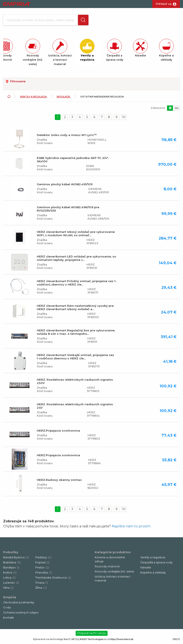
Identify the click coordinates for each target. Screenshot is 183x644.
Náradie (146, 569)
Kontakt (9, 619)
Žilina (41, 589)
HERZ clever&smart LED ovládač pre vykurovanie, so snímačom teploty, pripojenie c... (76, 259)
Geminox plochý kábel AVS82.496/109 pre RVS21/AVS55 (68, 210)
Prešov (42, 569)
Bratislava (12, 564)
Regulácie (64, 98)
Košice (10, 574)
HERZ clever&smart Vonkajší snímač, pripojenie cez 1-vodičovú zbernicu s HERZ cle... (75, 358)
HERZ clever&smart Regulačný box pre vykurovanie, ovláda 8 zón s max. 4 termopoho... (76, 333)
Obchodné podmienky (19, 604)
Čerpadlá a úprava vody (156, 564)
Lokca (9, 579)
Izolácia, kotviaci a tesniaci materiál (113, 580)
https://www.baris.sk (121, 640)
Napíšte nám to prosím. (131, 527)
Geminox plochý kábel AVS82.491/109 (65, 185)
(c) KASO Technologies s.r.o (93, 640)
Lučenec (11, 584)
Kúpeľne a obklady (153, 574)
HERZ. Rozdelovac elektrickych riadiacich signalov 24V (75, 407)
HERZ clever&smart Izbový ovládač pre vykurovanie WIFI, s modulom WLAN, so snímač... (76, 235)
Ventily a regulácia (34, 98)
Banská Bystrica (16, 559)
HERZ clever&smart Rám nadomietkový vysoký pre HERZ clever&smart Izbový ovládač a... (75, 309)
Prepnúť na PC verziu (92, 635)
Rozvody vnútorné (107, 568)
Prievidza (44, 574)
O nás (7, 609)
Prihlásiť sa (164, 4)
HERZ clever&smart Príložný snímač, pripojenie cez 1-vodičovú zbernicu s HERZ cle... (77, 284)
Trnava (42, 584)
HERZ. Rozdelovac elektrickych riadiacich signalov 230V (75, 383)
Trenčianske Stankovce (53, 579)
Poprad (42, 564)
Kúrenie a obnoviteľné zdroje (110, 561)
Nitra (8, 589)
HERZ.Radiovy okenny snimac (59, 481)
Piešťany (43, 559)
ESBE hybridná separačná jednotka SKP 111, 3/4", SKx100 (73, 161)
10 (124, 118)
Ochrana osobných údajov (21, 614)
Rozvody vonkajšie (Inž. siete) (114, 573)
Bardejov (11, 569)
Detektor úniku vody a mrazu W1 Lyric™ (67, 136)
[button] (82, 21)
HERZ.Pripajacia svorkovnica (58, 432)
